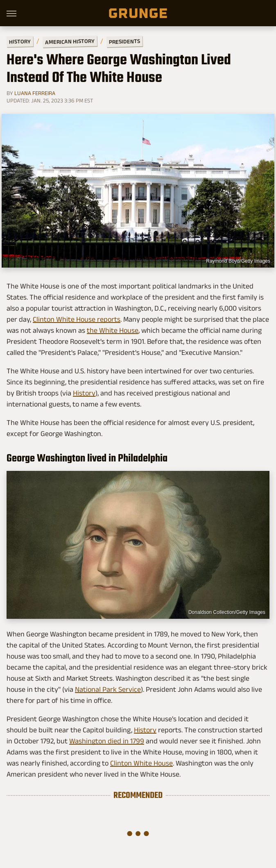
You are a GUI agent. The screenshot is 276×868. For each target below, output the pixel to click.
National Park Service (108, 689)
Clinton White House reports (77, 319)
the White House (113, 330)
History (20, 41)
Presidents (124, 41)
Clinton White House (141, 763)
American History (70, 41)
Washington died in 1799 (107, 741)
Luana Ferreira (35, 93)
